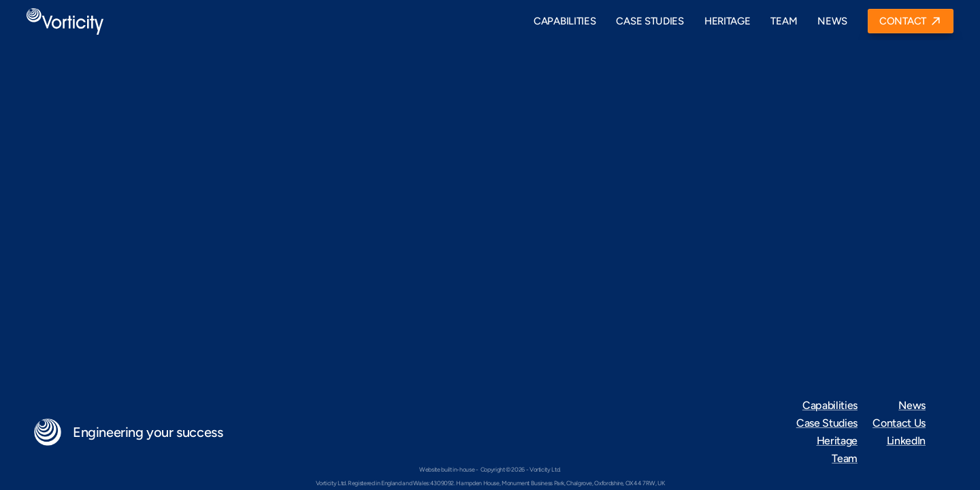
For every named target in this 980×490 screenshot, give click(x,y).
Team (845, 458)
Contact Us (899, 423)
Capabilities (830, 405)
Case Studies (827, 423)
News (912, 405)
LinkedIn (906, 441)
